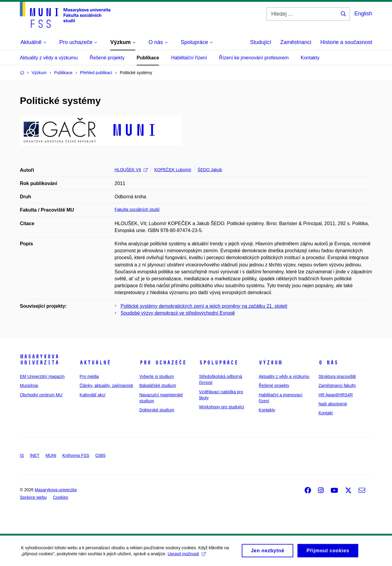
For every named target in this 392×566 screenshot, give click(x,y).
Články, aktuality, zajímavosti (106, 385)
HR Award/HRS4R (336, 395)
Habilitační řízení (189, 58)
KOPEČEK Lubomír (173, 170)
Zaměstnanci (296, 42)
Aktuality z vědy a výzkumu (49, 58)
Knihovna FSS (76, 455)
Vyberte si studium (157, 376)
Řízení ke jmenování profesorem (254, 58)
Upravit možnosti (187, 556)
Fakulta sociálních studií (137, 209)
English (363, 14)
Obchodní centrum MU (41, 395)
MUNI (51, 455)
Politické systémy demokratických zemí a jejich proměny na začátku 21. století (204, 306)
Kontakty (310, 58)
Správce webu (33, 497)
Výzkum (270, 363)
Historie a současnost (346, 42)
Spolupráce (219, 363)
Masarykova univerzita (39, 360)
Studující (261, 42)
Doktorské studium (157, 410)
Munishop (29, 385)
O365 (100, 455)
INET (35, 455)
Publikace (148, 58)
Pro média (89, 376)
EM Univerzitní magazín (42, 376)
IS (22, 455)
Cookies (61, 497)
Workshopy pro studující (222, 407)
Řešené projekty (107, 58)
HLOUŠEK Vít (131, 170)
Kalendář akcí (92, 395)
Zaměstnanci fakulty (337, 385)
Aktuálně (95, 363)
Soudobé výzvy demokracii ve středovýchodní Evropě (178, 313)
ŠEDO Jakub (210, 170)
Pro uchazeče (163, 363)
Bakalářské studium (158, 385)
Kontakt (326, 413)
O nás (328, 363)
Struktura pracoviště (337, 376)
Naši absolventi (333, 404)
